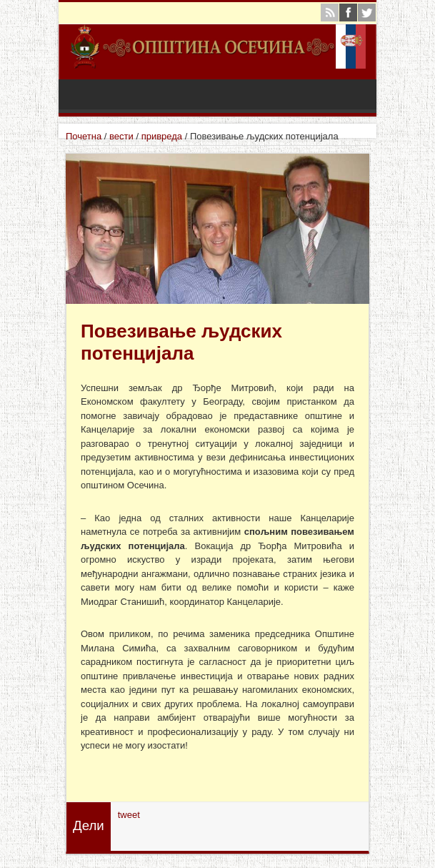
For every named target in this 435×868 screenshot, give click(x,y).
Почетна (84, 136)
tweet (129, 815)
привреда (162, 136)
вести (121, 136)
